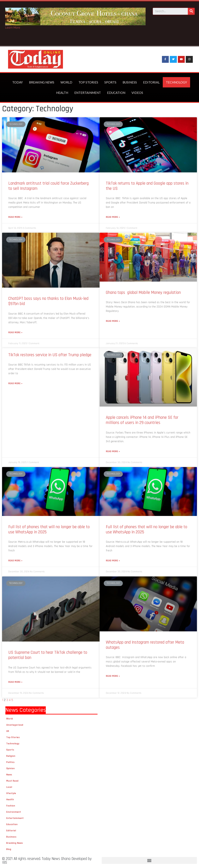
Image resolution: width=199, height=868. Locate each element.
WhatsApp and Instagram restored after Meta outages (145, 645)
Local (9, 787)
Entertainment (88, 93)
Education (116, 93)
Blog (9, 849)
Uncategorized (15, 725)
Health (62, 93)
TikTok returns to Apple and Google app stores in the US (147, 186)
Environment (14, 812)
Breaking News (42, 82)
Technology (176, 82)
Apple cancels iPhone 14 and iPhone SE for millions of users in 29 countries (142, 420)
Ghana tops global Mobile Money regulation (144, 292)
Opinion (10, 768)
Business (130, 82)
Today (17, 82)
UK (8, 731)
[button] (149, 860)
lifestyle (11, 793)
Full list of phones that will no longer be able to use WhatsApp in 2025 (49, 529)
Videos (137, 93)
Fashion (11, 806)
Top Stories (88, 82)
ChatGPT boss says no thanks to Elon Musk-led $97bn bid (48, 301)
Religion (11, 756)
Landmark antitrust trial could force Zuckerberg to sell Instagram (48, 186)
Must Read (12, 781)
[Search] (191, 11)
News (9, 775)
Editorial (151, 82)
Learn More (13, 28)
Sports (110, 82)
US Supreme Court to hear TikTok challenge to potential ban (48, 655)
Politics (10, 762)
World (66, 82)
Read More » (15, 217)
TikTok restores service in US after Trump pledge (50, 355)
